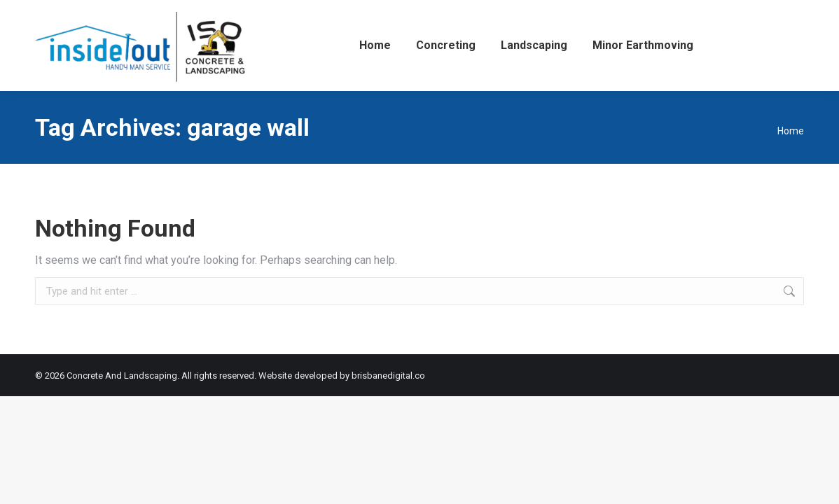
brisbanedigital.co (388, 376)
